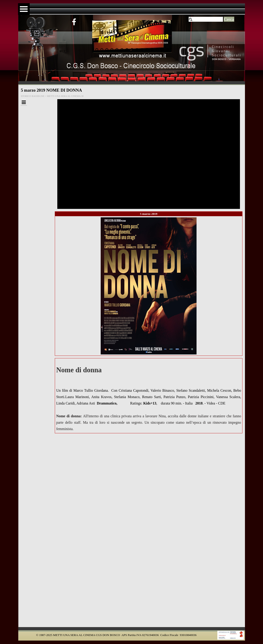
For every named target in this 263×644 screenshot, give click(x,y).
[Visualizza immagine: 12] (147, 50)
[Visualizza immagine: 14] (157, 50)
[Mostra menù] (24, 9)
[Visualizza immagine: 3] (102, 50)
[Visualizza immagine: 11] (142, 50)
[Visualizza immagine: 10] (137, 50)
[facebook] (74, 22)
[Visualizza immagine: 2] (97, 50)
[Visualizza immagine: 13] (152, 50)
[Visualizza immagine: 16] (167, 50)
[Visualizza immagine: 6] (117, 50)
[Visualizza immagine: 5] (112, 50)
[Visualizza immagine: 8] (127, 50)
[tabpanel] (149, 396)
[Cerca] (206, 19)
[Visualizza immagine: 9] (132, 50)
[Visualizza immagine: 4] (107, 50)
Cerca (229, 19)
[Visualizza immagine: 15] (162, 50)
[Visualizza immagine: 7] (122, 50)
